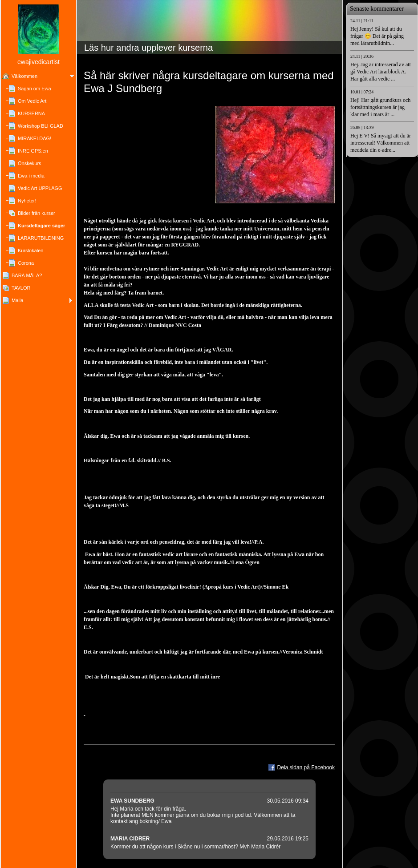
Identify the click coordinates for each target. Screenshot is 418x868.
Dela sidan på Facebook (306, 767)
